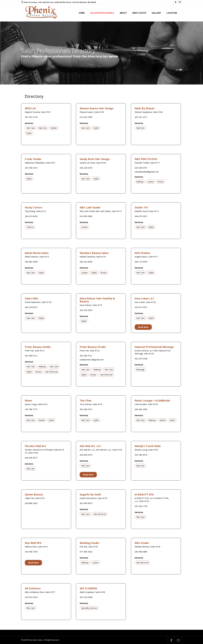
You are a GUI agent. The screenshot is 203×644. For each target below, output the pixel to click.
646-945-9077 (31, 458)
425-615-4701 (141, 307)
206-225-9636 (86, 262)
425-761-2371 (141, 117)
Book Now (143, 327)
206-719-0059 (141, 262)
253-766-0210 (31, 168)
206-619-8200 (31, 216)
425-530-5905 (86, 310)
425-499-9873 (86, 503)
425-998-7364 (31, 552)
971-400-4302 (86, 552)
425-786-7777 (31, 409)
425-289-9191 (86, 409)
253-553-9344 (31, 597)
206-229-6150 (86, 168)
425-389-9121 (31, 356)
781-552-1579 (31, 117)
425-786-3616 (141, 455)
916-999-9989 (86, 216)
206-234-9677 (31, 307)
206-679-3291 (141, 216)
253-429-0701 (141, 168)
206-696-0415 (86, 455)
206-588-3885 (141, 552)
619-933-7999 (86, 117)
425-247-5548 (141, 359)
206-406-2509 (141, 409)
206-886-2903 (31, 503)
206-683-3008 (31, 262)
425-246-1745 (141, 506)
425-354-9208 (86, 597)
